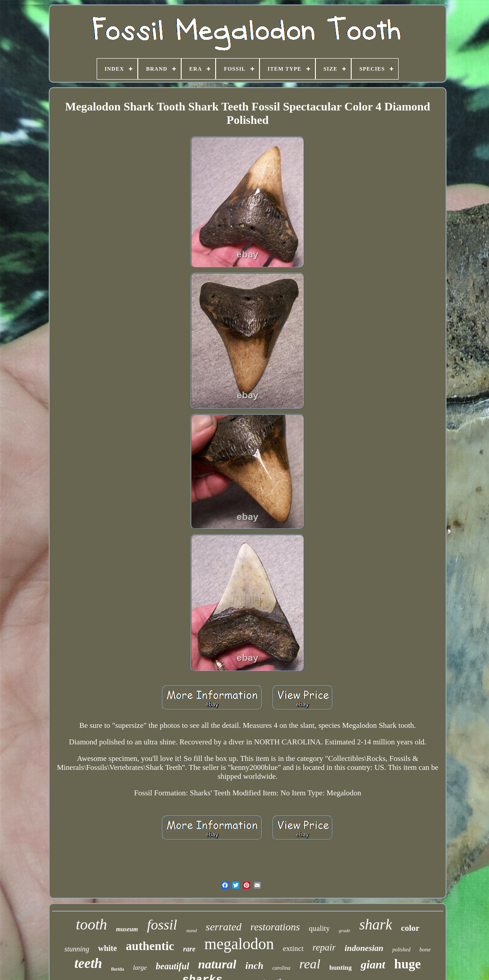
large (140, 967)
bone (425, 949)
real (310, 964)
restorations (275, 927)
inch (254, 965)
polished (402, 950)
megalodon (239, 944)
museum (127, 929)
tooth (91, 924)
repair (324, 947)
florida (117, 969)
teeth (88, 963)
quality (319, 928)
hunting (340, 967)
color (410, 928)
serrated (224, 927)
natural (217, 964)
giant (373, 965)
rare (189, 949)
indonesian (364, 948)
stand (191, 930)
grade (344, 930)
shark (376, 925)
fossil (162, 925)
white (107, 948)
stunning (77, 949)
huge (408, 964)
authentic (150, 946)
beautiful (172, 966)
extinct (293, 948)
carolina (281, 968)
